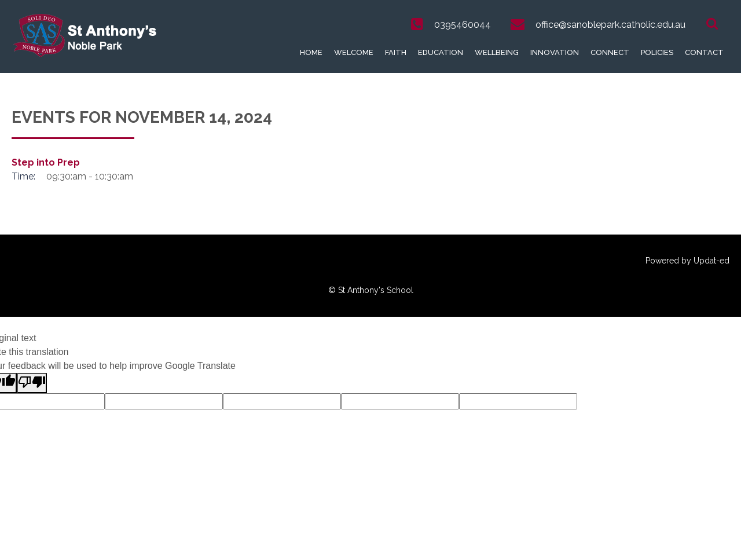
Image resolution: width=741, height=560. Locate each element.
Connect (610, 52)
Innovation (555, 52)
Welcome (354, 52)
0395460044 (463, 25)
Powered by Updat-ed (687, 261)
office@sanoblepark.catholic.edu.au (610, 25)
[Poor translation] (32, 383)
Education (441, 52)
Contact (704, 52)
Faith (396, 52)
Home (311, 52)
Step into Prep (46, 162)
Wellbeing (497, 52)
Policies (657, 52)
